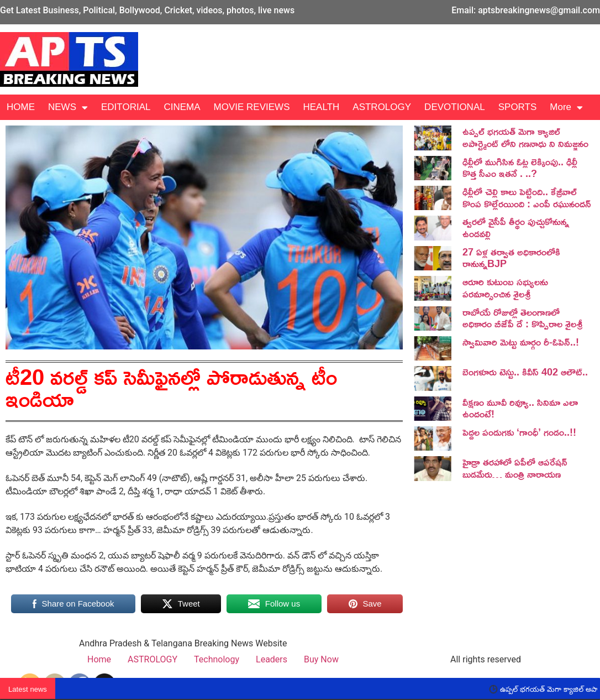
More (566, 108)
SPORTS (518, 107)
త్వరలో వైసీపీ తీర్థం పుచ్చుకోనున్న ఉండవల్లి (516, 227)
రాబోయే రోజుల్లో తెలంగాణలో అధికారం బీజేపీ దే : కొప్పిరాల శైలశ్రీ (522, 318)
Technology (217, 659)
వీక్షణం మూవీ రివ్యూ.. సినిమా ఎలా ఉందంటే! (520, 408)
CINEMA (182, 107)
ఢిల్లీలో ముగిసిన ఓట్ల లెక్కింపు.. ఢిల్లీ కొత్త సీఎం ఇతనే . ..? (520, 168)
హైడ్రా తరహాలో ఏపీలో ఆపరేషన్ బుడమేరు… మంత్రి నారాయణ (515, 468)
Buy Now (321, 659)
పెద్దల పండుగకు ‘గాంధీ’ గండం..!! (519, 432)
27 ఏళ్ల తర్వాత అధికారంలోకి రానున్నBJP (511, 258)
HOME (21, 107)
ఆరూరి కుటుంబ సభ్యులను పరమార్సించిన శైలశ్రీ (505, 288)
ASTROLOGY (382, 107)
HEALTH (321, 107)
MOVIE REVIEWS (252, 107)
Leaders (272, 659)
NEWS (68, 108)
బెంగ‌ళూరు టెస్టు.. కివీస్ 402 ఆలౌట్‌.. (525, 372)
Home (99, 659)
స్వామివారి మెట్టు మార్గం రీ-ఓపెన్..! (521, 342)
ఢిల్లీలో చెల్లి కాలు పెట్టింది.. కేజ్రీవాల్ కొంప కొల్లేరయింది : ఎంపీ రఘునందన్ (527, 197)
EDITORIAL (126, 107)
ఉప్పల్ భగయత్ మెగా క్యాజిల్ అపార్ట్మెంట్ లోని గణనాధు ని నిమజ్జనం (525, 137)
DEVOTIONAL (455, 107)
